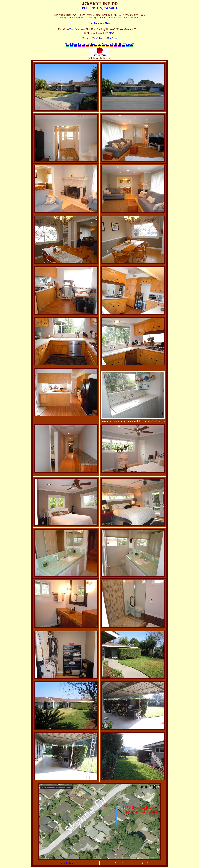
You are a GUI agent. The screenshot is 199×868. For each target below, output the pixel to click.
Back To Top (66, 863)
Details (73, 29)
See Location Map (100, 23)
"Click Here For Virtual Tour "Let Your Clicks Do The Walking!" (99, 44)
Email (112, 33)
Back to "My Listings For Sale (99, 38)
